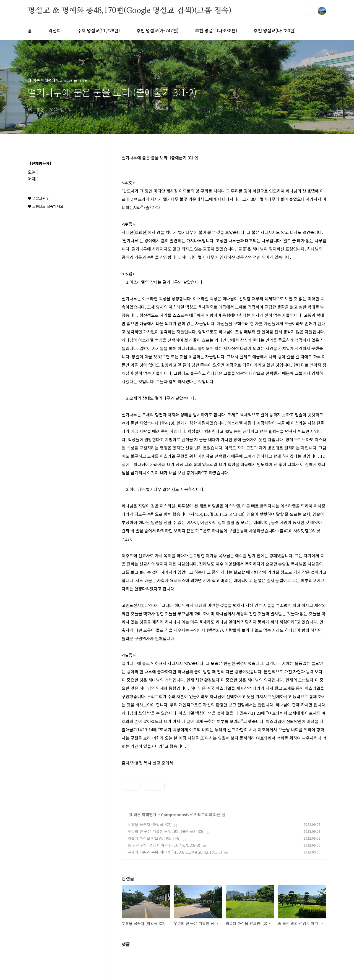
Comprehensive (176, 815)
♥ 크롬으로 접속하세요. (46, 206)
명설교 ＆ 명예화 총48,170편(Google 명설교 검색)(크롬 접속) (130, 11)
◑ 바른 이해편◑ (143, 815)
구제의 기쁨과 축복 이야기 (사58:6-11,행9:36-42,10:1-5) (175, 852)
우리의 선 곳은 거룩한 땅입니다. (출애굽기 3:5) (166, 831)
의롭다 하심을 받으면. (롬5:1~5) (154, 838)
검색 (309, 11)
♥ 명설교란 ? (38, 198)
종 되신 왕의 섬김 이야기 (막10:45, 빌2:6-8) (164, 845)
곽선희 (55, 30)
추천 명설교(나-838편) (216, 30)
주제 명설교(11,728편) (99, 30)
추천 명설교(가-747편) (157, 30)
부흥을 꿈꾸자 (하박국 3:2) (149, 824)
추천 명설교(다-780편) (275, 30)
